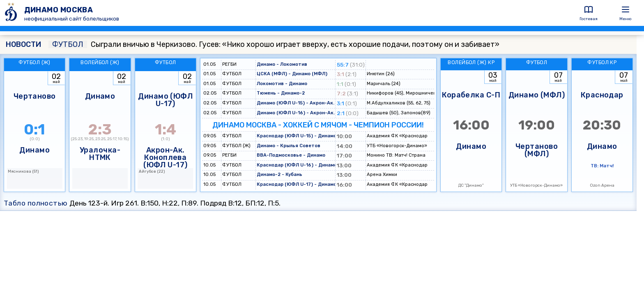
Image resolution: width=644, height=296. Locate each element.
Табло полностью (36, 203)
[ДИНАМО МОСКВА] (12, 13)
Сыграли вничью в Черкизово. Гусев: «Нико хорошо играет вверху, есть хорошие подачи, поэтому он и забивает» (274, 44)
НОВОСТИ (23, 44)
